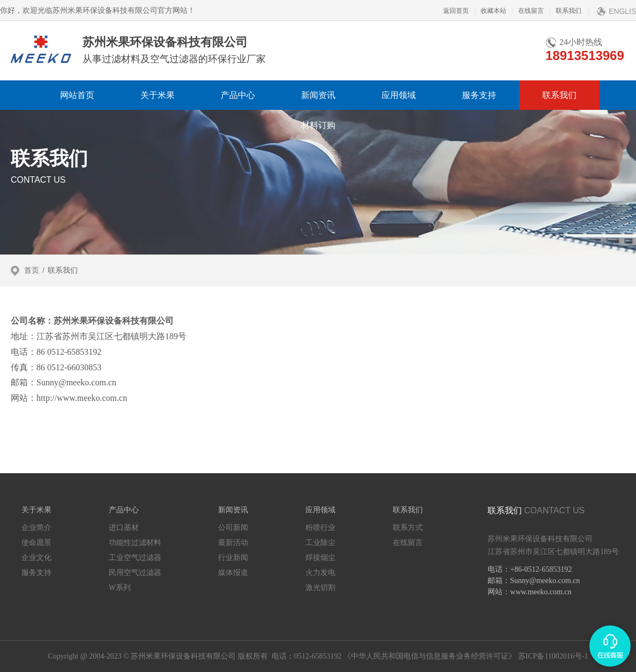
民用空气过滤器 (135, 573)
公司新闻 (233, 528)
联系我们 (563, 11)
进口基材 (124, 528)
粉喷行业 (320, 528)
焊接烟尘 (320, 558)
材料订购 (318, 125)
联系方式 (408, 528)
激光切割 (320, 588)
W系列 (120, 588)
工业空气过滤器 (135, 558)
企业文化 (36, 558)
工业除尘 (320, 543)
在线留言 (525, 11)
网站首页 (77, 95)
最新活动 (233, 543)
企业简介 (36, 528)
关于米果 (158, 95)
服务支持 (479, 95)
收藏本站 (488, 11)
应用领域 (399, 95)
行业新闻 (233, 558)
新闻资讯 (318, 95)
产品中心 (238, 95)
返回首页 (456, 11)
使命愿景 (36, 543)
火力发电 (320, 573)
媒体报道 (233, 573)
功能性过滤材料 (135, 543)
